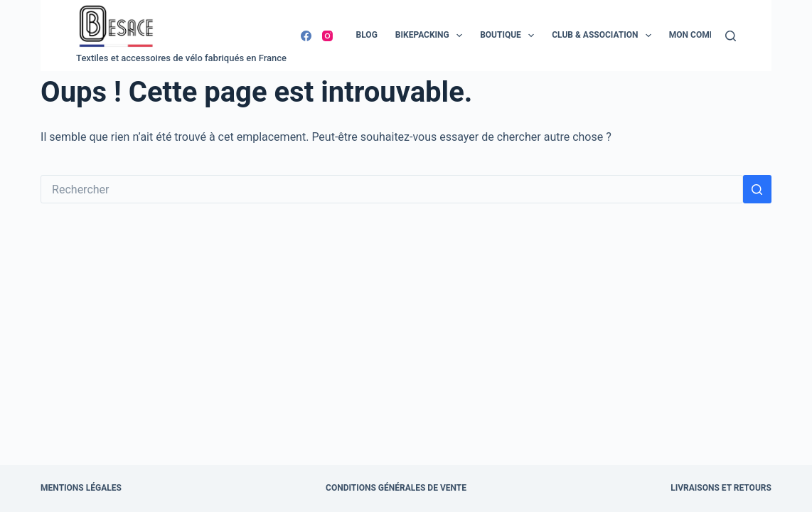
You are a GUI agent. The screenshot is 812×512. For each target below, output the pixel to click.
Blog (367, 35)
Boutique (510, 36)
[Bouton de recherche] (757, 189)
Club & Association (604, 36)
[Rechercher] (731, 36)
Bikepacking (432, 36)
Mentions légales (81, 488)
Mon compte (697, 35)
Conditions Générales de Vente (396, 488)
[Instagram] (327, 36)
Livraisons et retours (721, 488)
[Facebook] (306, 36)
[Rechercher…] (392, 189)
